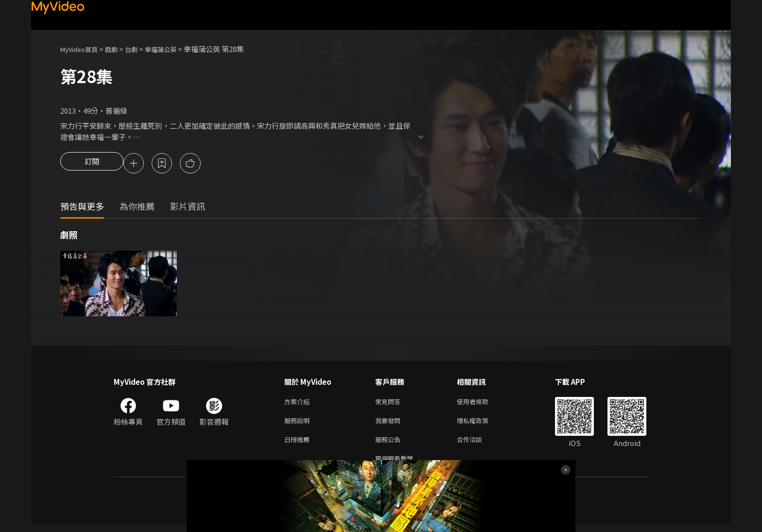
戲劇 (119, 49)
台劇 (141, 49)
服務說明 (299, 424)
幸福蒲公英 (174, 49)
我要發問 (390, 424)
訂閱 (92, 164)
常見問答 (390, 403)
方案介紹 (299, 403)
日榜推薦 (299, 444)
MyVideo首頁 (82, 49)
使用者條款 (481, 403)
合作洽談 (477, 444)
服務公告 (390, 444)
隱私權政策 (481, 424)
